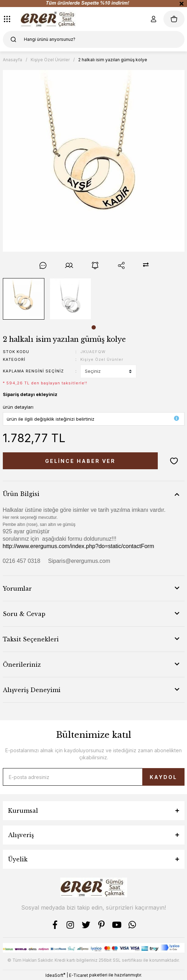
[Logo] (49, 19)
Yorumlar (17, 589)
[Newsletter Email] (94, 777)
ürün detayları (18, 407)
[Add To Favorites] (174, 461)
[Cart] (174, 19)
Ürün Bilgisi (21, 494)
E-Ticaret (79, 975)
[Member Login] (154, 19)
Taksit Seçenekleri (31, 639)
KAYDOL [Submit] (163, 777)
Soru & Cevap (24, 614)
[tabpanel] (23, 299)
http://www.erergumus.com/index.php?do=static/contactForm (79, 546)
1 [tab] (94, 327)
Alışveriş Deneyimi (32, 690)
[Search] (94, 39)
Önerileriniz (22, 665)
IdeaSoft (55, 975)
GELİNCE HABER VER (80, 461)
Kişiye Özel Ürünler (102, 359)
